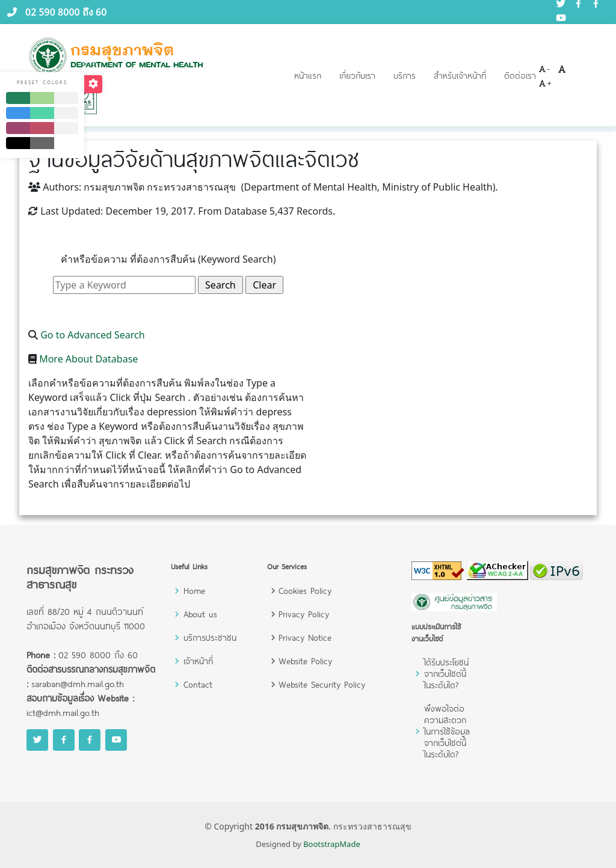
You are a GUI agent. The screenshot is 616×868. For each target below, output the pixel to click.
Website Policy (305, 661)
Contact (198, 684)
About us (200, 614)
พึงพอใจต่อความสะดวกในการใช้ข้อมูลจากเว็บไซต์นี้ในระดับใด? (447, 731)
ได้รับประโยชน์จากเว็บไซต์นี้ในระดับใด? (446, 674)
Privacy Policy (304, 614)
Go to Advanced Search (93, 335)
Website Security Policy (322, 684)
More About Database (88, 359)
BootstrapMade (332, 844)
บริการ (405, 75)
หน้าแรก (308, 75)
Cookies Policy (305, 591)
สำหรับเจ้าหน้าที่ (460, 75)
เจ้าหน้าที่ (198, 661)
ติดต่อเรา (520, 75)
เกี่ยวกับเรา (357, 75)
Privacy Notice (305, 637)
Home (194, 591)
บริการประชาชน (210, 637)
